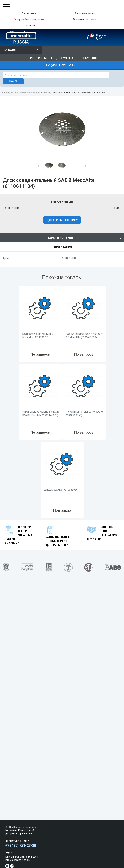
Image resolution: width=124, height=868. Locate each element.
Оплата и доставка (85, 19)
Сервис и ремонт (39, 58)
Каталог (10, 50)
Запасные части (85, 14)
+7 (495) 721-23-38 (21, 845)
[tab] (62, 238)
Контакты (29, 25)
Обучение (90, 58)
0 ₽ (107, 37)
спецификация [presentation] (60, 247)
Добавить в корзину (62, 220)
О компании (29, 14)
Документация (68, 58)
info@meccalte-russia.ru (18, 860)
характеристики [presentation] (60, 238)
